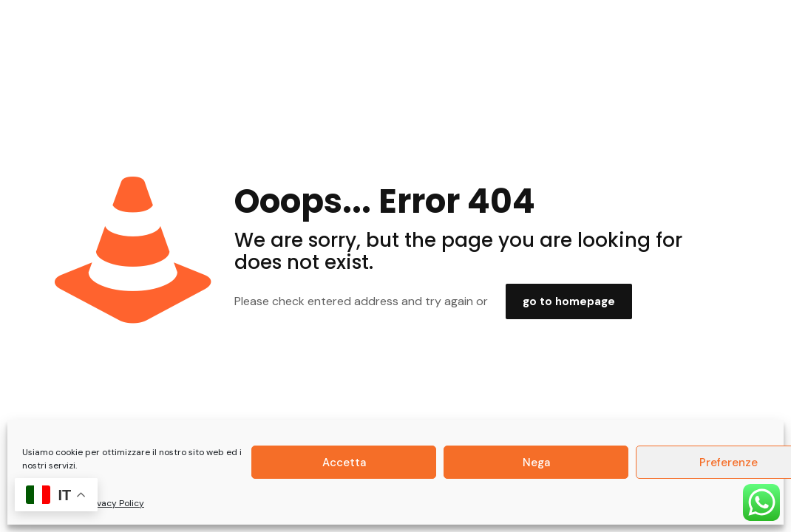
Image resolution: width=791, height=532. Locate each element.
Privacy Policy (115, 503)
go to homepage (569, 301)
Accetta (344, 463)
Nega (536, 463)
